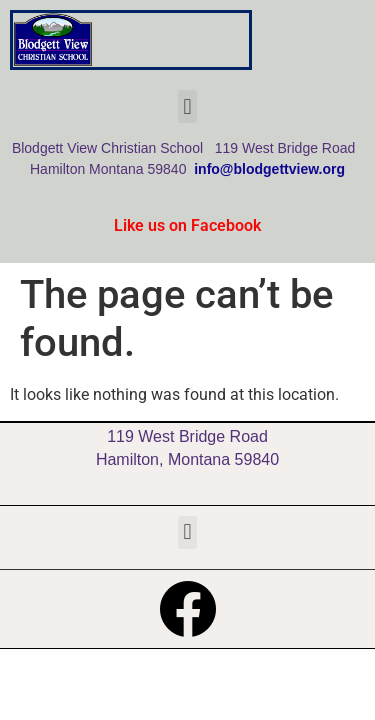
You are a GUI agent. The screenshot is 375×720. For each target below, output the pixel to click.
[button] (187, 106)
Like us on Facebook (187, 225)
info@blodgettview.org (269, 169)
